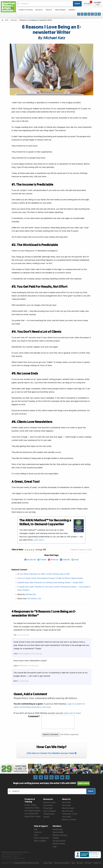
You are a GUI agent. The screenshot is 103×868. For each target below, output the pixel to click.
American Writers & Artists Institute (27, 863)
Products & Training (26, 10)
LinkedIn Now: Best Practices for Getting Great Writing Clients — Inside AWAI (50, 583)
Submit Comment (50, 735)
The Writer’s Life (34, 599)
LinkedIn (66, 560)
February (14, 20)
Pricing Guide (48, 808)
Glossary (46, 817)
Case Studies (67, 817)
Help (36, 830)
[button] (87, 4)
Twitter (43, 560)
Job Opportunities (59, 841)
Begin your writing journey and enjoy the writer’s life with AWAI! (51, 783)
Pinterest (54, 560)
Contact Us (38, 832)
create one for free (71, 713)
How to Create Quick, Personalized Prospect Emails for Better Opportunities (50, 578)
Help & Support (60, 10)
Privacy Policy (48, 863)
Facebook (31, 560)
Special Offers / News (32, 817)
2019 (7, 20)
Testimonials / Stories (70, 814)
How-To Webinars (50, 811)
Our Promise (66, 805)
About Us (49, 10)
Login (55, 847)
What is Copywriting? (41, 838)
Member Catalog (59, 844)
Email (76, 560)
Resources (39, 10)
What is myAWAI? (40, 841)
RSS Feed (88, 863)
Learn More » (39, 540)
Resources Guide (49, 803)
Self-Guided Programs (32, 811)
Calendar (56, 838)
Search (77, 4)
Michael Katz (31, 594)
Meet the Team (68, 811)
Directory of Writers (69, 820)
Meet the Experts (68, 808)
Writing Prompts (49, 814)
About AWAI (66, 803)
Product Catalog (30, 805)
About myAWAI (58, 832)
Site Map (80, 863)
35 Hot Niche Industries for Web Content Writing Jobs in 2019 (44, 574)
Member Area (58, 830)
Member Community (60, 835)
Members (72, 10)
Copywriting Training (32, 808)
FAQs (36, 835)
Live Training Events (31, 814)
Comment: (34, 716)
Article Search (48, 805)
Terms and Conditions (62, 863)
